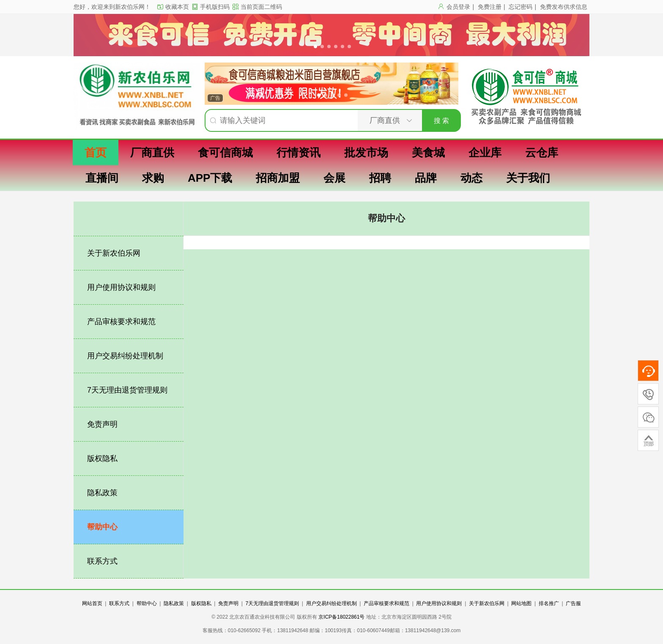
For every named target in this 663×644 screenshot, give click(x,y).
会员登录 (458, 7)
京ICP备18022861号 (342, 617)
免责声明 (102, 424)
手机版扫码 (215, 7)
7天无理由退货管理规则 (127, 390)
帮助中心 (102, 527)
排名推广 (549, 603)
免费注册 (490, 7)
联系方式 (102, 561)
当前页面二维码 (261, 7)
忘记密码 (521, 7)
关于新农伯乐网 (114, 253)
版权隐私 (102, 458)
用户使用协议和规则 (121, 287)
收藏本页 (177, 7)
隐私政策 (102, 493)
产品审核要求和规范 (121, 322)
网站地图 (521, 603)
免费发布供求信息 (564, 7)
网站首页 (92, 603)
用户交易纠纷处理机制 (125, 356)
